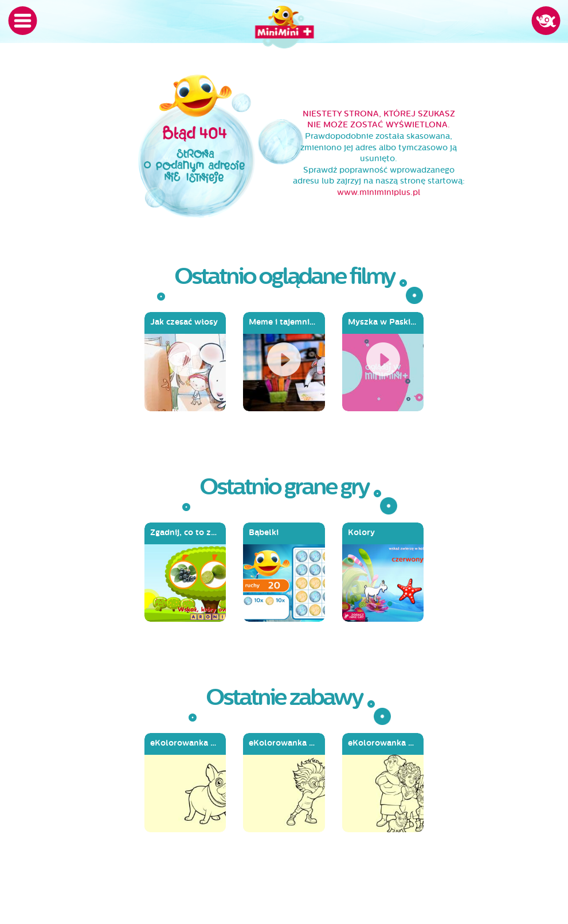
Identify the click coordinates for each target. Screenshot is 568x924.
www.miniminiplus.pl (379, 192)
